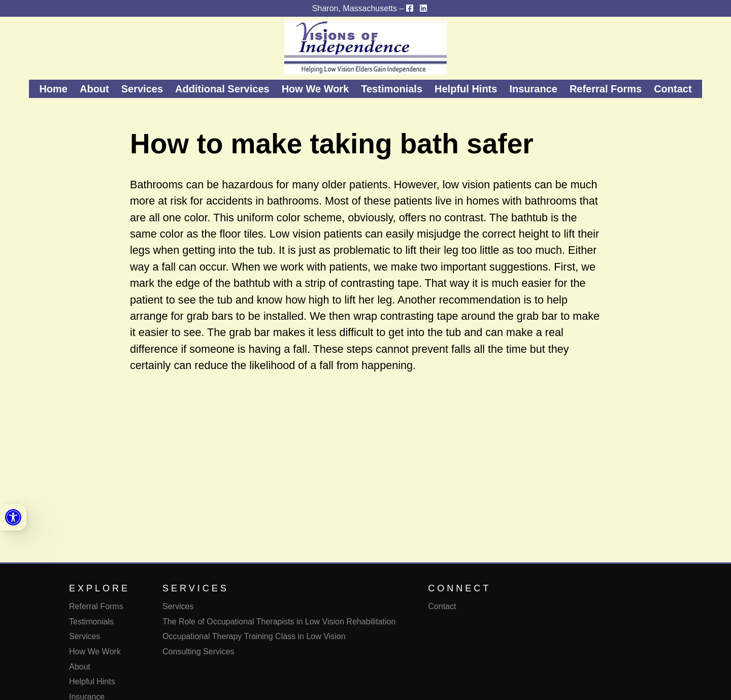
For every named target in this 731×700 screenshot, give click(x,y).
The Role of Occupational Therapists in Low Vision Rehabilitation (279, 622)
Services (142, 89)
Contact (673, 89)
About (94, 89)
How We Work (315, 89)
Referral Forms (606, 89)
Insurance (533, 89)
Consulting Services (198, 652)
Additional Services (222, 89)
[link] (13, 517)
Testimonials (392, 89)
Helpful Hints (466, 89)
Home (53, 89)
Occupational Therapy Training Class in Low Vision (254, 636)
